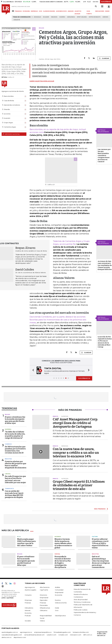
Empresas (28, 600)
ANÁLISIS (71, 11)
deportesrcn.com (20, 637)
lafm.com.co (88, 635)
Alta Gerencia (45, 587)
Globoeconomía (61, 603)
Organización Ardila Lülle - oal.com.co (102, 634)
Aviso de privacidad (81, 600)
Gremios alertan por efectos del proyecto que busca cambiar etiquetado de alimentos (16, 465)
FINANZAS (18, 11)
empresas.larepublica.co (43, 632)
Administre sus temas (11, 134)
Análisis (57, 587)
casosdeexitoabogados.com (12, 635)
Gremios (105, 17)
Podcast (28, 616)
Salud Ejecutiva (60, 616)
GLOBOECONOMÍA (49, 11)
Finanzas (28, 603)
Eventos (58, 600)
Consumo (28, 595)
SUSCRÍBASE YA (84, 378)
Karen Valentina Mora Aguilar (42, 81)
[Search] (96, 6)
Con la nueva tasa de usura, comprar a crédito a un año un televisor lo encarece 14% (76, 453)
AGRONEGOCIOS (61, 11)
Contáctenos (78, 597)
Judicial (57, 554)
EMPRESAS (34, 11)
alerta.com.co (7, 637)
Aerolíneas (71, 17)
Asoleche (17, 20)
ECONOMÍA (26, 11)
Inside (57, 608)
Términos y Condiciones (82, 602)
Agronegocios (30, 587)
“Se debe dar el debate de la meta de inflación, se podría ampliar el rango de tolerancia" (15, 435)
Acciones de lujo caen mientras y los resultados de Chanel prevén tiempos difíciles (105, 265)
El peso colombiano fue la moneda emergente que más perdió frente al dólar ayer (15, 420)
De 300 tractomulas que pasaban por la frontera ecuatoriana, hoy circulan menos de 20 (15, 450)
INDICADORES (100, 11)
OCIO (40, 11)
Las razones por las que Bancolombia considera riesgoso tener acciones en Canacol (104, 155)
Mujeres (62, 17)
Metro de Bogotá (95, 17)
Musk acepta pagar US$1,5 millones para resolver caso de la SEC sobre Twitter (26, 542)
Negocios (54, 17)
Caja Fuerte (44, 590)
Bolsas (7, 414)
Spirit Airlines (82, 17)
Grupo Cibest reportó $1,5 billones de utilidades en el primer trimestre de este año (79, 485)
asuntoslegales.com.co (10, 632)
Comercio (8, 444)
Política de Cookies (81, 610)
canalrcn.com (51, 635)
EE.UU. (19, 537)
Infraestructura (45, 608)
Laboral (8, 474)
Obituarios (44, 610)
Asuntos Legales (30, 590)
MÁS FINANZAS (100, 509)
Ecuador (46, 17)
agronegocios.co (26, 632)
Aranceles (37, 17)
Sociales (28, 621)
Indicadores (29, 608)
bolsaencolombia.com (81, 632)
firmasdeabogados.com (62, 632)
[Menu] (13, 11)
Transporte (9, 489)
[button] (33, 370)
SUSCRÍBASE (106, 2)
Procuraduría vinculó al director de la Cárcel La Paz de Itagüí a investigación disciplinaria (63, 562)
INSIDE (107, 11)
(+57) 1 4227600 (7, 598)
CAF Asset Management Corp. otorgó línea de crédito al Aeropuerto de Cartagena (75, 423)
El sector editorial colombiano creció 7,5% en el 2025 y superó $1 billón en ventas (100, 543)
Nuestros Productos (81, 594)
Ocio (57, 610)
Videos (42, 621)
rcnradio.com (63, 635)
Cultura (95, 537)
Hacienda (8, 429)
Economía (59, 595)
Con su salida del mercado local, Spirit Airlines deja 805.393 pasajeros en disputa (14, 494)
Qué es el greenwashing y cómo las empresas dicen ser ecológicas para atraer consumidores (101, 562)
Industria (8, 459)
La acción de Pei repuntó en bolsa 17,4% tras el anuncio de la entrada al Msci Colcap (105, 342)
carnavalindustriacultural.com (34, 635)
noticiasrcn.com (76, 635)
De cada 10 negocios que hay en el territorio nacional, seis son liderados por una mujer (15, 479)
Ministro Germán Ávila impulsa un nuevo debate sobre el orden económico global (63, 543)
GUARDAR (104, 58)
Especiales (44, 600)
